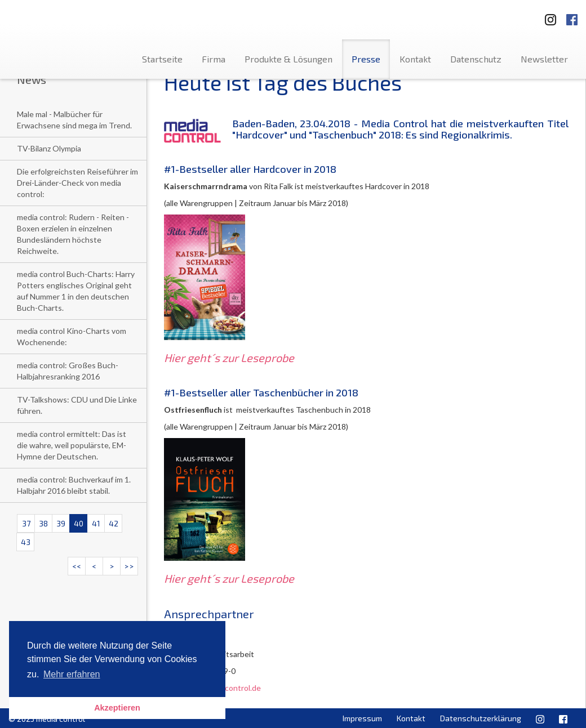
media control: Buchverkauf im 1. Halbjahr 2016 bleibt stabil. (74, 485)
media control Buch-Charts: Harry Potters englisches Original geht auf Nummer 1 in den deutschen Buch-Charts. (76, 291)
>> (129, 566)
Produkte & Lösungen (288, 59)
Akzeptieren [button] (117, 708)
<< (77, 566)
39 (61, 523)
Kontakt (415, 59)
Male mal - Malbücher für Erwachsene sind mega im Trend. (74, 120)
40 (79, 523)
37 (26, 523)
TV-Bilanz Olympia (49, 148)
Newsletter (544, 59)
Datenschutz (476, 59)
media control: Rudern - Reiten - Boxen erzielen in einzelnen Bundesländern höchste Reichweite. (73, 234)
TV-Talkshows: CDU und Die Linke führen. (77, 405)
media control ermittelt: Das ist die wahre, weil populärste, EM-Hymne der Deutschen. (72, 445)
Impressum (362, 718)
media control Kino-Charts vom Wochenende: (72, 336)
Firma (214, 59)
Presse (366, 59)
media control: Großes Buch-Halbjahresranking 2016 (68, 371)
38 (43, 523)
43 (26, 542)
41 (96, 523)
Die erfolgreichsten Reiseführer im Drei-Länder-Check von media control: (77, 183)
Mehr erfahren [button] (72, 674)
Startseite (162, 59)
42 (114, 523)
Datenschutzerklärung (481, 718)
